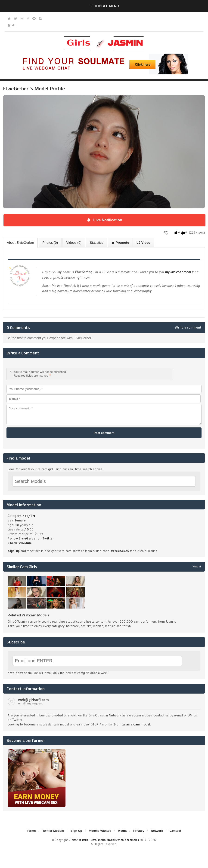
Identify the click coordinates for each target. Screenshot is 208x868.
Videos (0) (74, 243)
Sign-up (14, 551)
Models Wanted (100, 831)
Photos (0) (50, 243)
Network (157, 831)
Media (122, 831)
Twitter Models (53, 831)
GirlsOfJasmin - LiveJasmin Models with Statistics (104, 840)
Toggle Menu (104, 6)
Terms (31, 831)
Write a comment (188, 327)
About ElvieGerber (20, 243)
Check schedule (20, 543)
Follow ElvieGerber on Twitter (31, 538)
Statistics (96, 243)
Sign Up (76, 831)
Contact (175, 831)
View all (197, 566)
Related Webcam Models (28, 615)
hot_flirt (29, 516)
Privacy (139, 831)
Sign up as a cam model (132, 724)
